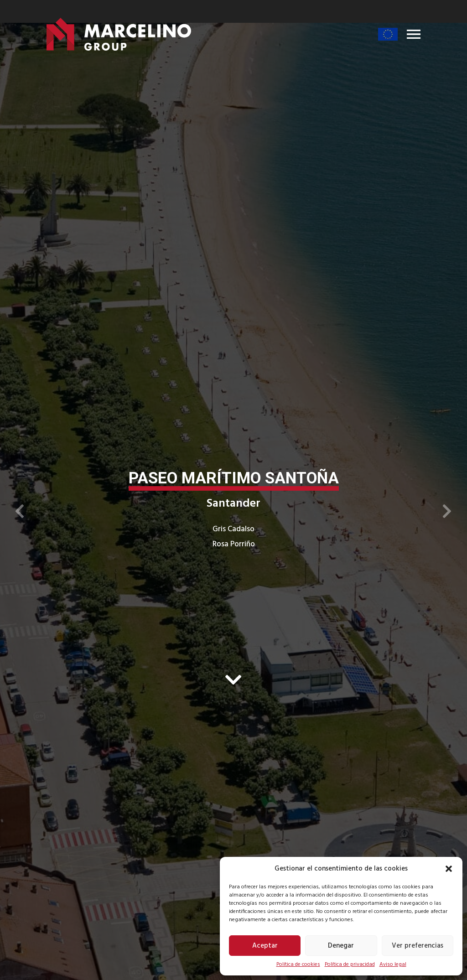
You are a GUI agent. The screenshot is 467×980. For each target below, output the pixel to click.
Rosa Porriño (234, 544)
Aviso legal (393, 964)
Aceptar (265, 946)
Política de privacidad (350, 964)
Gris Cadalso (233, 529)
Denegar (341, 946)
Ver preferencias (418, 946)
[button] (449, 869)
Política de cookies (298, 964)
